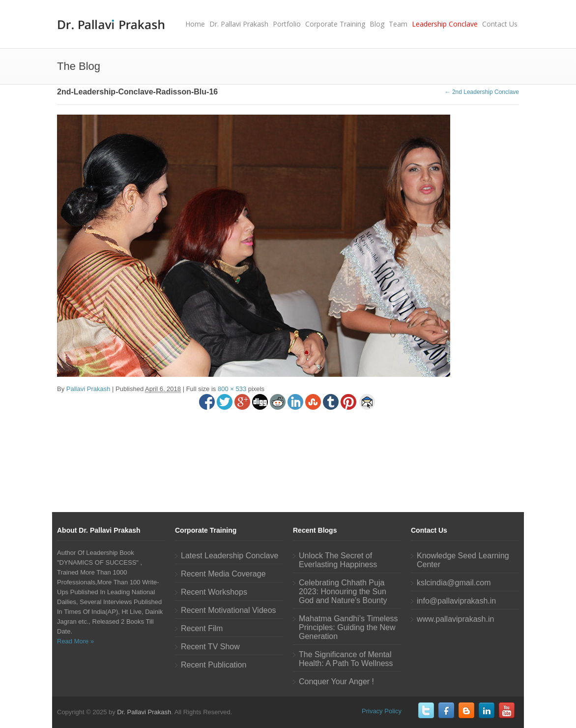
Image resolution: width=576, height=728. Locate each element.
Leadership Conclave (445, 24)
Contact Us (500, 24)
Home (195, 24)
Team (398, 24)
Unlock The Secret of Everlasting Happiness (338, 560)
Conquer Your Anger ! (336, 682)
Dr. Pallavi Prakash (239, 24)
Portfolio (287, 24)
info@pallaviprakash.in (456, 601)
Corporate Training (335, 24)
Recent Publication (214, 665)
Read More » (75, 641)
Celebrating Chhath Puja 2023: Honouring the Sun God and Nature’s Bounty (343, 591)
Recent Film (202, 628)
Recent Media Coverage (223, 574)
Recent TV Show (210, 647)
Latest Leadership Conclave (230, 556)
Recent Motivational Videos (229, 610)
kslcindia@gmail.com (454, 583)
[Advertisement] (288, 455)
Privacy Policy (382, 711)
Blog (377, 24)
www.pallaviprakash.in (455, 619)
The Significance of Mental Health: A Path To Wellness (346, 659)
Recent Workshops (214, 592)
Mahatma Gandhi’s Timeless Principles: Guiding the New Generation (348, 627)
